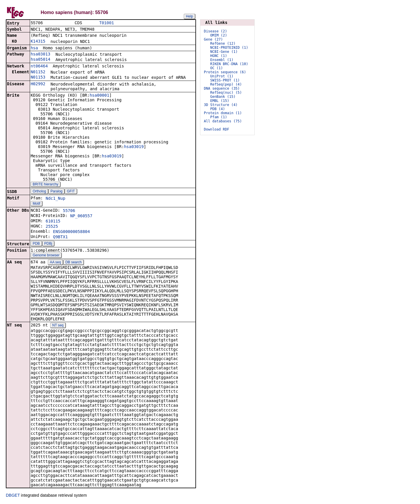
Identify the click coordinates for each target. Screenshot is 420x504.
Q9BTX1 (61, 237)
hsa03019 (134, 147)
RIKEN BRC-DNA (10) (229, 64)
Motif (36, 204)
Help (189, 16)
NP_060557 (81, 216)
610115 (53, 222)
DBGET (13, 496)
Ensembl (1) (222, 60)
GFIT (71, 192)
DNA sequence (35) (222, 88)
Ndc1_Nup (55, 199)
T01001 (106, 23)
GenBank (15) (223, 97)
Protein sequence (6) (225, 72)
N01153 (38, 78)
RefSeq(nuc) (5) (226, 93)
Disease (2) (215, 31)
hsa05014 (40, 60)
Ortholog (39, 192)
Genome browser (46, 256)
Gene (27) (213, 39)
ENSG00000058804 (71, 232)
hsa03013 (40, 55)
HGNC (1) (219, 56)
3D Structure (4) (221, 105)
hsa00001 (99, 96)
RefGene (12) (223, 44)
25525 (52, 227)
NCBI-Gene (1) (224, 52)
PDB (36, 244)
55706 (69, 211)
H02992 (38, 84)
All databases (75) (223, 121)
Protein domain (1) (223, 113)
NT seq (58, 326)
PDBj (48, 244)
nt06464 (39, 67)
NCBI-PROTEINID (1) (229, 48)
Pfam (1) (219, 117)
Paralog (56, 192)
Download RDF (217, 129)
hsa (34, 48)
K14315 (38, 42)
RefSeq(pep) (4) (226, 84)
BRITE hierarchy (45, 185)
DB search (73, 263)
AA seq (55, 263)
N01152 (38, 72)
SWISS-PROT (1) (225, 80)
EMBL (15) (220, 101)
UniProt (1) (222, 76)
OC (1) (217, 68)
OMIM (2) (219, 35)
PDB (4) (218, 109)
